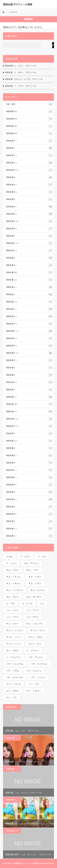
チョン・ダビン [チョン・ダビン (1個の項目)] (36, 637)
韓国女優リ (30, 521)
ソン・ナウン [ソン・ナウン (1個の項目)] (33, 617)
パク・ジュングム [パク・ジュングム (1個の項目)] (15, 664)
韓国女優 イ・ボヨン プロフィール (21, 72)
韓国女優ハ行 (30, 404)
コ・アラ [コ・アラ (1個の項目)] (10, 603)
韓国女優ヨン (30, 514)
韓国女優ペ (30, 433)
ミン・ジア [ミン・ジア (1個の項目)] (34, 684)
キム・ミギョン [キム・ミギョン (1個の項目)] (14, 583)
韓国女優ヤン (30, 485)
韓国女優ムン (30, 477)
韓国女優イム (30, 163)
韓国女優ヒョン (30, 419)
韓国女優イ (30, 148)
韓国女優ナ (30, 375)
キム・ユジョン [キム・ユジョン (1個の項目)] (38, 590)
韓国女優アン (30, 141)
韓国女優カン (30, 207)
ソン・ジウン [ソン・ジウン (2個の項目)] (13, 617)
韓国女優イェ (30, 155)
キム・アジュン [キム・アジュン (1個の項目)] (32, 563)
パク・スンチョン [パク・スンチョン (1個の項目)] (39, 664)
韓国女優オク (30, 185)
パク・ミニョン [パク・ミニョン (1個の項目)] (38, 677)
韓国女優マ (30, 463)
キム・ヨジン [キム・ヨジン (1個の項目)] (13, 597)
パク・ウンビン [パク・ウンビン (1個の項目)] (36, 657)
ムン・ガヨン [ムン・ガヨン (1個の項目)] (13, 691)
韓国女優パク (30, 412)
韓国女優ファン (30, 426)
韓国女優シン (30, 287)
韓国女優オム (30, 192)
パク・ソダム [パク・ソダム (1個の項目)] (13, 671)
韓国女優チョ (30, 346)
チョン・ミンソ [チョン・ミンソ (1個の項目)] (14, 644)
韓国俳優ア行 (30, 111)
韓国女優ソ (30, 294)
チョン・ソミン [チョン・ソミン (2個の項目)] (14, 637)
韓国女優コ (30, 258)
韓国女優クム (30, 251)
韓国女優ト (30, 368)
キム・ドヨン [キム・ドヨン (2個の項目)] (35, 577)
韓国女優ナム (30, 382)
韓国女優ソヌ (30, 302)
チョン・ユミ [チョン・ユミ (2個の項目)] (35, 644)
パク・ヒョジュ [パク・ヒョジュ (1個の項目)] (34, 671)
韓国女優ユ (30, 492)
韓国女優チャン (30, 331)
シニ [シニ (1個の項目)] (42, 603)
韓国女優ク (30, 236)
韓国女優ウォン (30, 170)
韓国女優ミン (30, 470)
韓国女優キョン (30, 221)
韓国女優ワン (30, 536)
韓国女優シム (30, 280)
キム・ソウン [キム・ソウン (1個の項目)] (33, 570)
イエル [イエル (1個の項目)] (9, 557)
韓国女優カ (30, 199)
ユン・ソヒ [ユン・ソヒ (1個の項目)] (12, 697)
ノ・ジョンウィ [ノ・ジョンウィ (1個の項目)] (14, 657)
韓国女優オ (30, 177)
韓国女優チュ (30, 338)
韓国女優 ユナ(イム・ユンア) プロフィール (24, 79)
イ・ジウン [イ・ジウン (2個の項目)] (25, 557)
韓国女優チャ (30, 324)
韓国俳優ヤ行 (30, 133)
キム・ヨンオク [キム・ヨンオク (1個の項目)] (34, 597)
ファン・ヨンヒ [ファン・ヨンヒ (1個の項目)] (14, 684)
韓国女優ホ (30, 448)
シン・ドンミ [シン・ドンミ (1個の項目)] (13, 610)
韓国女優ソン (30, 309)
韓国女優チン (30, 360)
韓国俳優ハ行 (30, 126)
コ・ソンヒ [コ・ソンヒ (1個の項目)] (27, 603)
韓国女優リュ (30, 529)
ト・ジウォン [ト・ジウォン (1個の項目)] (33, 650)
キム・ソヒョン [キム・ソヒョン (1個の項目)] (14, 577)
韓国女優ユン (30, 499)
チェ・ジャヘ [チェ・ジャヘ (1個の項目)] (13, 624)
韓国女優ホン (30, 455)
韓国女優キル (30, 229)
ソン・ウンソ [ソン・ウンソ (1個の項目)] (33, 610)
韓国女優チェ (30, 316)
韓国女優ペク (30, 441)
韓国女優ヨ (30, 507)
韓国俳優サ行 (30, 119)
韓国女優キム (30, 214)
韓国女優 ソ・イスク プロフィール (21, 86)
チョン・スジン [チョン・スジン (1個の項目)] (38, 630)
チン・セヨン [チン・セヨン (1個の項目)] (13, 650)
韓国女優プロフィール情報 (18, 4)
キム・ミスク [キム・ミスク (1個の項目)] (35, 583)
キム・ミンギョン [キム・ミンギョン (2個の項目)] (15, 590)
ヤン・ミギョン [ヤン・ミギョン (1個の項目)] (34, 691)
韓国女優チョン (30, 353)
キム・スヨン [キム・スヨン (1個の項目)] (13, 570)
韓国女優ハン (30, 397)
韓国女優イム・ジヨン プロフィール (21, 66)
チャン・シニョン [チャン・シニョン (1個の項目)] (15, 630)
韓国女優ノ (30, 390)
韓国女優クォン (30, 243)
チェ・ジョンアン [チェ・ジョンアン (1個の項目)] (35, 624)
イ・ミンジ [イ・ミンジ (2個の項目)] (12, 563)
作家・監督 (30, 104)
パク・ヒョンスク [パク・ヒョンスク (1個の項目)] (15, 677)
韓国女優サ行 (30, 272)
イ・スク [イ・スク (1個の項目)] (42, 557)
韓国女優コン (30, 265)
